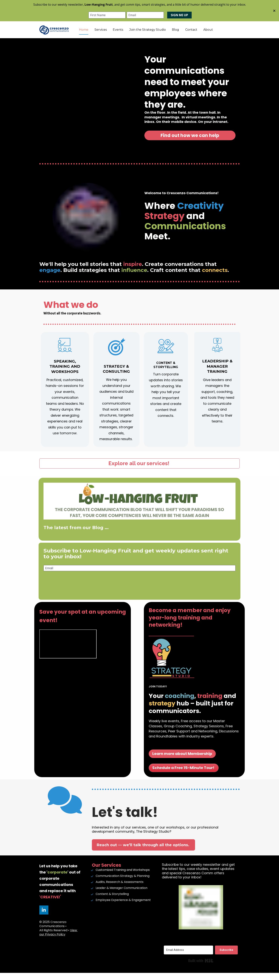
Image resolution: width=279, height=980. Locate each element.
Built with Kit (201, 968)
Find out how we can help (190, 143)
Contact (213, 33)
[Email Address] (188, 957)
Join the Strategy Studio (170, 33)
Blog (198, 33)
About (230, 33)
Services (123, 33)
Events (140, 33)
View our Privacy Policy (59, 939)
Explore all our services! (139, 471)
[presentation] (139, 597)
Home (106, 33)
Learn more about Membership (182, 761)
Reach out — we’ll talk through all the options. (143, 852)
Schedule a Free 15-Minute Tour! (184, 775)
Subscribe (139, 584)
